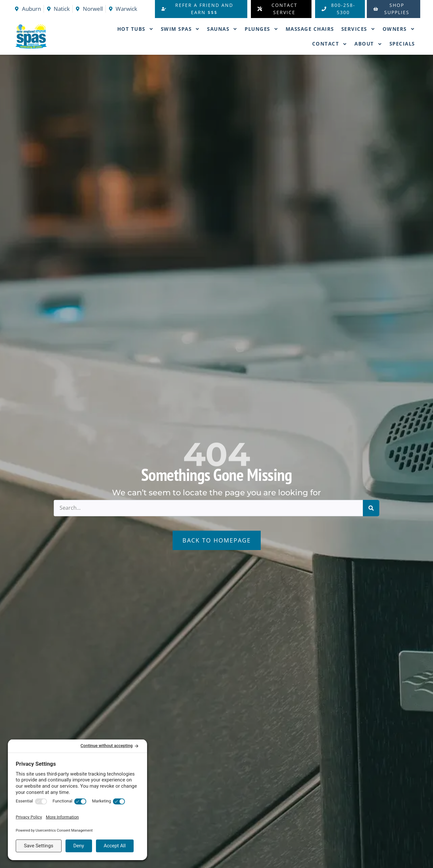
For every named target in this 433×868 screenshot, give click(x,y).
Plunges (262, 29)
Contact (330, 44)
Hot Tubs (135, 29)
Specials (402, 44)
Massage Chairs (310, 29)
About (368, 44)
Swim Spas (180, 29)
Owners (399, 29)
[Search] (371, 508)
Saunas (222, 29)
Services (358, 29)
